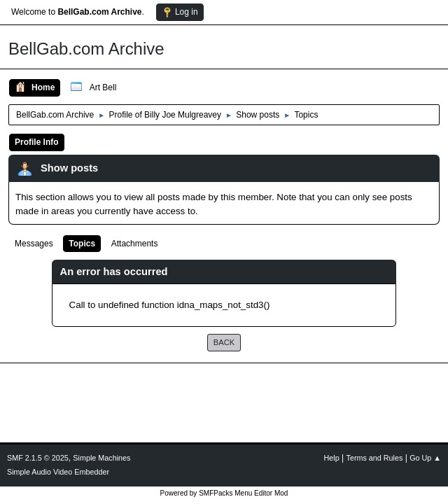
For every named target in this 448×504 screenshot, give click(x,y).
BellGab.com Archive (86, 49)
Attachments (135, 244)
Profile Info (37, 142)
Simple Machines (101, 458)
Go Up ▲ (425, 458)
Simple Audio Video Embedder (58, 472)
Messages (34, 244)
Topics (82, 244)
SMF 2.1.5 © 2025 (38, 458)
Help (332, 458)
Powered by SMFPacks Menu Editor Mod (224, 493)
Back (224, 342)
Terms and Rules (375, 458)
